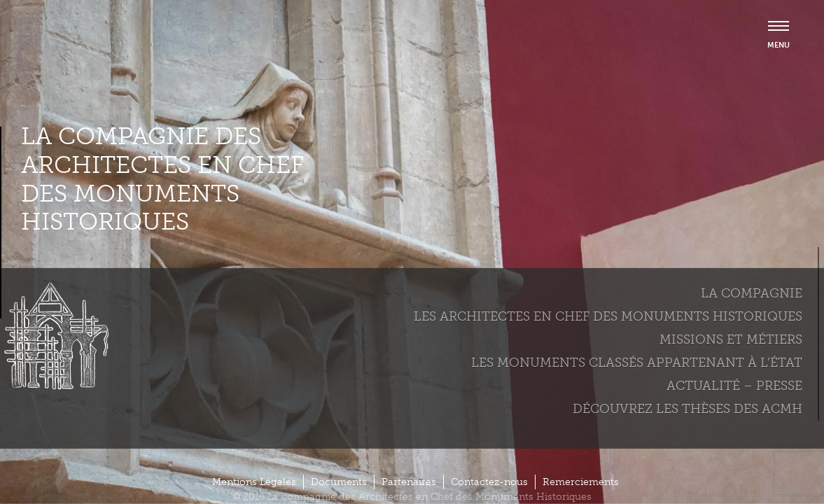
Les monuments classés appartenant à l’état (637, 363)
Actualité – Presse (734, 386)
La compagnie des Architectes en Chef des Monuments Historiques (162, 179)
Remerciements (581, 482)
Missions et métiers (731, 339)
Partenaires (409, 482)
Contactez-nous (489, 482)
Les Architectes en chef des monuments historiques (608, 316)
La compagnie (752, 293)
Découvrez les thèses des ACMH (687, 409)
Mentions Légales (254, 482)
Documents (339, 482)
